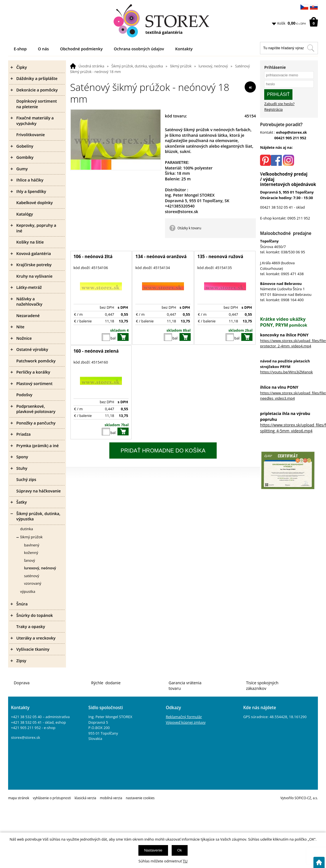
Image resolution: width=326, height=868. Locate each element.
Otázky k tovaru (189, 228)
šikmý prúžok (181, 66)
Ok (180, 850)
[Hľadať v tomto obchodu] (311, 48)
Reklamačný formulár (184, 717)
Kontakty (184, 49)
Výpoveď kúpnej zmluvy (186, 722)
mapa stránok (19, 798)
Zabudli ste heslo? (279, 104)
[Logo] (163, 21)
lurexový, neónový (213, 66)
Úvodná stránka (91, 66)
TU (185, 861)
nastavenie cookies (140, 798)
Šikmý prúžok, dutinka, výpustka (137, 66)
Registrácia (273, 109)
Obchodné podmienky (81, 49)
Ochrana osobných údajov (139, 49)
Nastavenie (153, 850)
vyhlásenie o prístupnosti (52, 798)
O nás (43, 49)
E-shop (20, 49)
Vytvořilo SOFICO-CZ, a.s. (299, 798)
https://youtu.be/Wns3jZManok (286, 372)
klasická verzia (85, 798)
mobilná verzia (111, 798)
